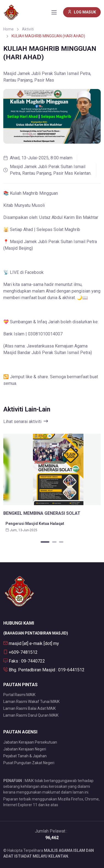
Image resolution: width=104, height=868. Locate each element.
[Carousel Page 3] (61, 542)
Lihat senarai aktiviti (26, 422)
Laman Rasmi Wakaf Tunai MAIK (31, 702)
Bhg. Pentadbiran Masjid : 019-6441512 (44, 670)
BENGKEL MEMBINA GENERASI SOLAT (42, 513)
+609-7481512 (20, 652)
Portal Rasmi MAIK (19, 695)
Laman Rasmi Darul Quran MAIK (31, 715)
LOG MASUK (82, 12)
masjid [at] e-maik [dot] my (31, 643)
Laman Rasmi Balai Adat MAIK (29, 708)
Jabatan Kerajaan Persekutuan (30, 742)
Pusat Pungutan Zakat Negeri (29, 763)
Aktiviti (28, 29)
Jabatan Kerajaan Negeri (25, 749)
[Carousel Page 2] (54, 542)
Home (9, 29)
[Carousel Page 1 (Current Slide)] (45, 542)
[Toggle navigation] (54, 12)
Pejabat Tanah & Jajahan (25, 756)
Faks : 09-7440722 (24, 661)
